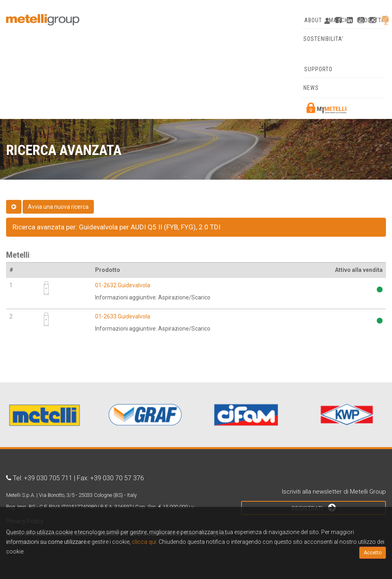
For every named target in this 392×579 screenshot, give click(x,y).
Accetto (373, 553)
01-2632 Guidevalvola (123, 285)
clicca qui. (145, 542)
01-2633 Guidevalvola (123, 316)
